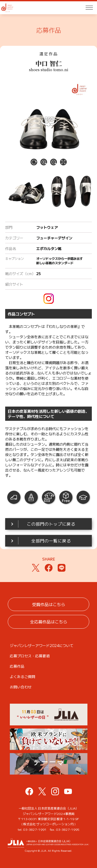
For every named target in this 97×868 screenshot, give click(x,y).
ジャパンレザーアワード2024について (42, 645)
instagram (49, 299)
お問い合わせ (21, 687)
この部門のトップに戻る (51, 524)
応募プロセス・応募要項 (30, 656)
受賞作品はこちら (49, 604)
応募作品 (17, 666)
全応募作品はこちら (49, 622)
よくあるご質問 (23, 676)
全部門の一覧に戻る (51, 541)
